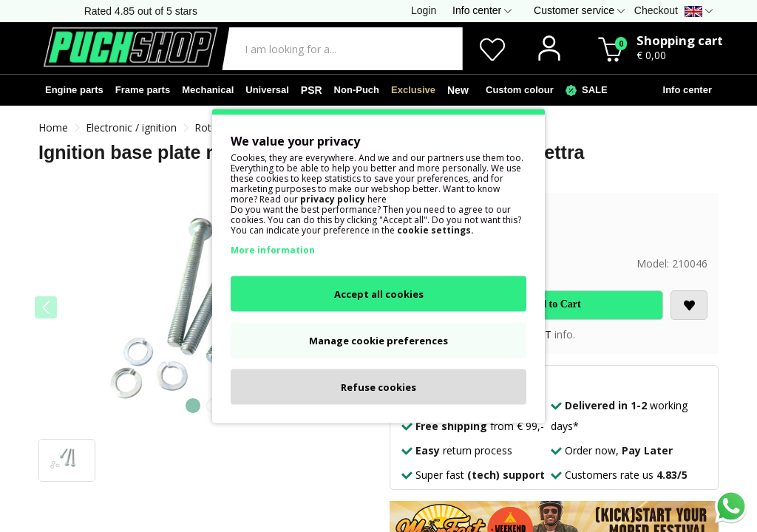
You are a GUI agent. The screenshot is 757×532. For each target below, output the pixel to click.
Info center (685, 90)
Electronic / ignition (131, 127)
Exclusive (413, 90)
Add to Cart (554, 304)
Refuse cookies (378, 387)
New (458, 90)
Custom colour (517, 90)
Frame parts (143, 90)
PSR (312, 90)
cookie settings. (435, 230)
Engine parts (74, 90)
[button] (193, 406)
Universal (267, 90)
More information (273, 250)
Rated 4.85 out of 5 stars (141, 11)
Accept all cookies (379, 294)
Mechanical (208, 90)
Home (53, 127)
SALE (587, 90)
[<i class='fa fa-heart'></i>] (689, 305)
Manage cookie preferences (378, 341)
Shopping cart (680, 40)
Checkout (656, 10)
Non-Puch (357, 90)
